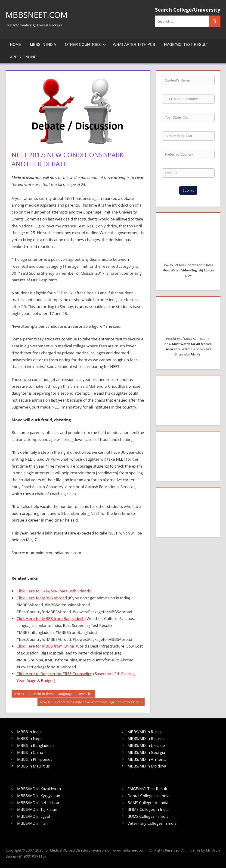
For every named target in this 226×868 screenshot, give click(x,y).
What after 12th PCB (134, 45)
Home (15, 45)
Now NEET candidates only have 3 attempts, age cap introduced (90, 703)
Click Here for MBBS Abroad (42, 598)
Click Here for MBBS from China (45, 646)
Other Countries (85, 45)
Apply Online (23, 57)
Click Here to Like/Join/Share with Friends (54, 591)
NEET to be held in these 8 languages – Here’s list (54, 694)
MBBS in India (43, 45)
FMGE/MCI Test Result (186, 45)
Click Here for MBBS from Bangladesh (50, 618)
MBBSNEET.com (38, 15)
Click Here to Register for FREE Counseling (54, 674)
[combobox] (167, 99)
